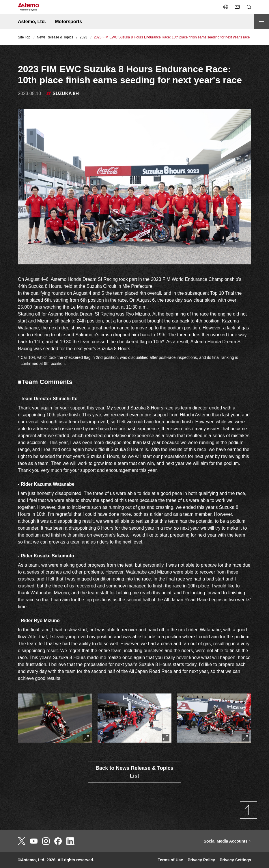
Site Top (24, 37)
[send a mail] (237, 7)
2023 (84, 37)
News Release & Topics (55, 37)
